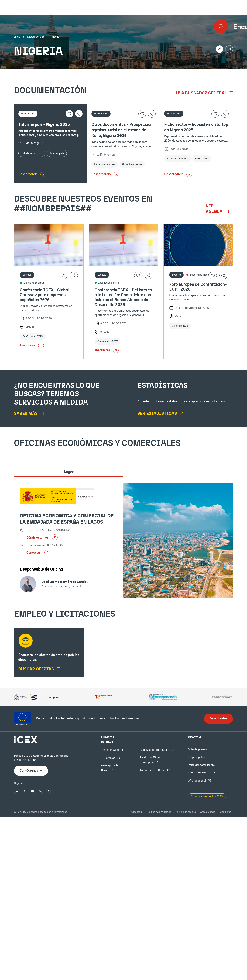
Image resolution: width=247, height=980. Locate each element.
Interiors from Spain (153, 770)
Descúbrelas (219, 719)
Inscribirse (32, 345)
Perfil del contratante (201, 765)
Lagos (69, 472)
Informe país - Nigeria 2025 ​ (45, 125)
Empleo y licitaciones (211, 72)
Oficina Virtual (197, 781)
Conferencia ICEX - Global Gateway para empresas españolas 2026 (44, 295)
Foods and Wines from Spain (150, 760)
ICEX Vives (108, 758)
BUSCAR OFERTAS (37, 669)
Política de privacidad (159, 812)
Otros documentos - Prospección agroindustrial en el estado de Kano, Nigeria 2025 (122, 130)
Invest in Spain (111, 750)
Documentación (31, 72)
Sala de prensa (197, 749)
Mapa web (225, 812)
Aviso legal (137, 812)
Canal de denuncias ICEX (207, 796)
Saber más (26, 414)
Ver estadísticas (158, 414)
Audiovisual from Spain (155, 750)
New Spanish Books (109, 768)
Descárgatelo (28, 174)
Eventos (89, 72)
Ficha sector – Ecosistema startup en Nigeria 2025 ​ (196, 127)
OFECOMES (144, 72)
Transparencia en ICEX (202, 773)
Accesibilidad (208, 812)
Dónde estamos (38, 538)
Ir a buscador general (202, 93)
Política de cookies (186, 812)
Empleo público (198, 757)
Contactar (34, 553)
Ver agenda (215, 209)
